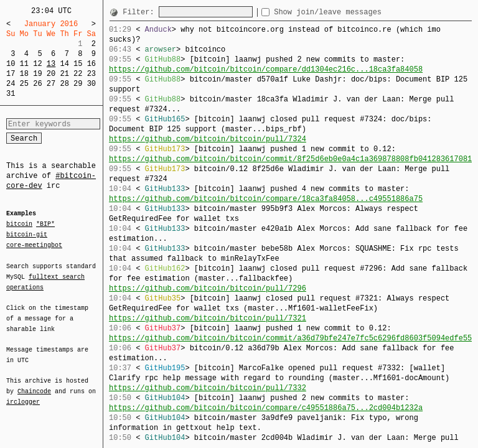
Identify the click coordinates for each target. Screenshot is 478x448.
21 (64, 74)
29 (78, 84)
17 (11, 74)
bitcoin (19, 225)
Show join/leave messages (350, 12)
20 (51, 74)
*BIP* (45, 225)
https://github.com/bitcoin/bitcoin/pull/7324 (208, 139)
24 (11, 84)
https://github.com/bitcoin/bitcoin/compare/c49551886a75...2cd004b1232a (266, 408)
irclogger (23, 394)
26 (37, 84)
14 (64, 64)
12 (37, 64)
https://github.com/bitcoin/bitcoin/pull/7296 (208, 288)
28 (64, 84)
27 (51, 84)
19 (37, 74)
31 (11, 94)
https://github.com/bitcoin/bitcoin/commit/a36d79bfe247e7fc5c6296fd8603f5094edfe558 (293, 338)
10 (11, 64)
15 (78, 64)
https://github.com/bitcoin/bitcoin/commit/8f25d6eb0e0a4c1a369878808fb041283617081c (293, 159)
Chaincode (34, 384)
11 (24, 64)
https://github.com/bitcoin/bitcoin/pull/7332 (208, 388)
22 (78, 74)
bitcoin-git (27, 235)
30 (91, 84)
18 (24, 74)
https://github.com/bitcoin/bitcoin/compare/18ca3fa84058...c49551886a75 (266, 199)
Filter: (141, 12)
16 (91, 64)
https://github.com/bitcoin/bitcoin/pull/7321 (208, 318)
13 (51, 64)
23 (91, 74)
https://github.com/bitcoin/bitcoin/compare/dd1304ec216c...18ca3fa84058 (266, 69)
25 (24, 84)
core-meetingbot (34, 245)
